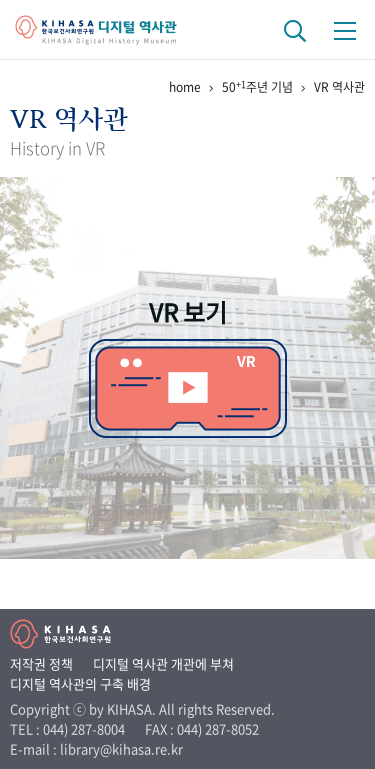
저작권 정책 (41, 663)
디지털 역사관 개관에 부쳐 (163, 663)
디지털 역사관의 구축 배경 (80, 683)
